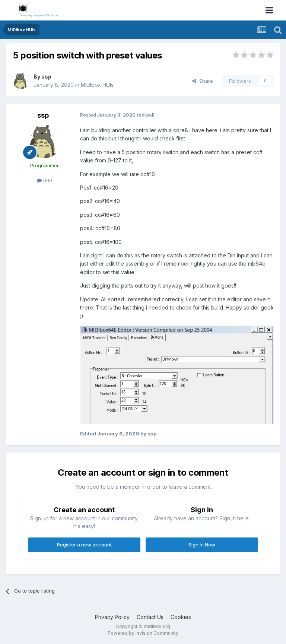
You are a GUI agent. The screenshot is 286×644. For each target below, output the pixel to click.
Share (203, 81)
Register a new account (84, 545)
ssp (46, 77)
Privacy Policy (112, 617)
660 (45, 180)
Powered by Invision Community (143, 633)
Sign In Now (202, 545)
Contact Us (150, 617)
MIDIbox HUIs (97, 85)
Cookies (181, 617)
